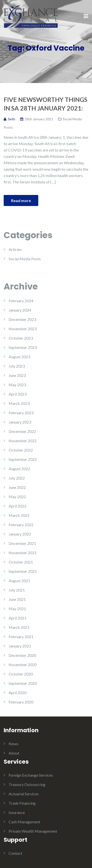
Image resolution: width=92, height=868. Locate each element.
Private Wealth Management (33, 831)
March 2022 (19, 515)
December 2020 (22, 655)
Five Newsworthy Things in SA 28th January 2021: (46, 104)
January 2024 (20, 310)
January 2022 (20, 534)
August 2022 (19, 469)
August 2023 (19, 357)
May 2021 (17, 609)
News (13, 744)
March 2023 (19, 403)
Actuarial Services (24, 794)
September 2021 (23, 571)
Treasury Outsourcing (27, 784)
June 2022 (17, 487)
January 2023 (20, 422)
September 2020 (23, 683)
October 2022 (21, 450)
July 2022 (17, 478)
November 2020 (23, 665)
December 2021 (22, 543)
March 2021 (19, 627)
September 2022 (23, 459)
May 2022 (17, 497)
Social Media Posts (25, 259)
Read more (21, 200)
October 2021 (21, 562)
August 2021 (19, 581)
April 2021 (18, 618)
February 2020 (21, 702)
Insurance (17, 812)
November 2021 (23, 553)
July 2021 (17, 590)
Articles (15, 249)
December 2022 (22, 431)
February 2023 (21, 413)
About (14, 753)
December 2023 (22, 319)
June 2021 (17, 599)
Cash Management (24, 822)
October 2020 (21, 674)
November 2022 (23, 441)
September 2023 (23, 347)
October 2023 (21, 338)
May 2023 (17, 385)
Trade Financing (22, 803)
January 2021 (20, 646)
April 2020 (18, 693)
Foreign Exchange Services (31, 775)
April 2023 (18, 394)
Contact (15, 853)
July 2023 (17, 366)
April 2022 (18, 506)
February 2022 (21, 525)
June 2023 (17, 375)
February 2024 (21, 301)
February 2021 (21, 637)
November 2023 (23, 329)
